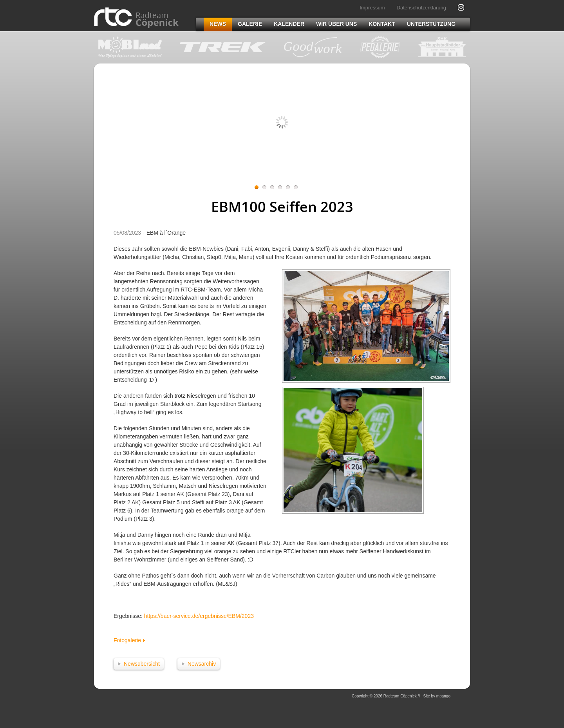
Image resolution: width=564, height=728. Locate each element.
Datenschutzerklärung (421, 8)
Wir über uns (336, 24)
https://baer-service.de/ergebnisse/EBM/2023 (199, 616)
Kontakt (382, 24)
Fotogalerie (127, 640)
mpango (443, 696)
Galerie (250, 24)
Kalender (289, 24)
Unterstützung (431, 24)
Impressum (372, 8)
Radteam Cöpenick (136, 18)
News (218, 24)
